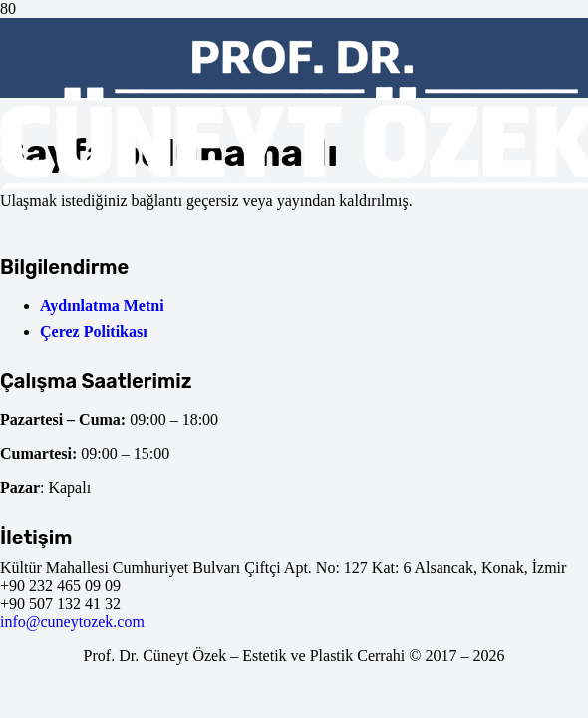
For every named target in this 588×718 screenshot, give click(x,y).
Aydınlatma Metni (102, 306)
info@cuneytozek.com (72, 622)
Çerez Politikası (94, 332)
